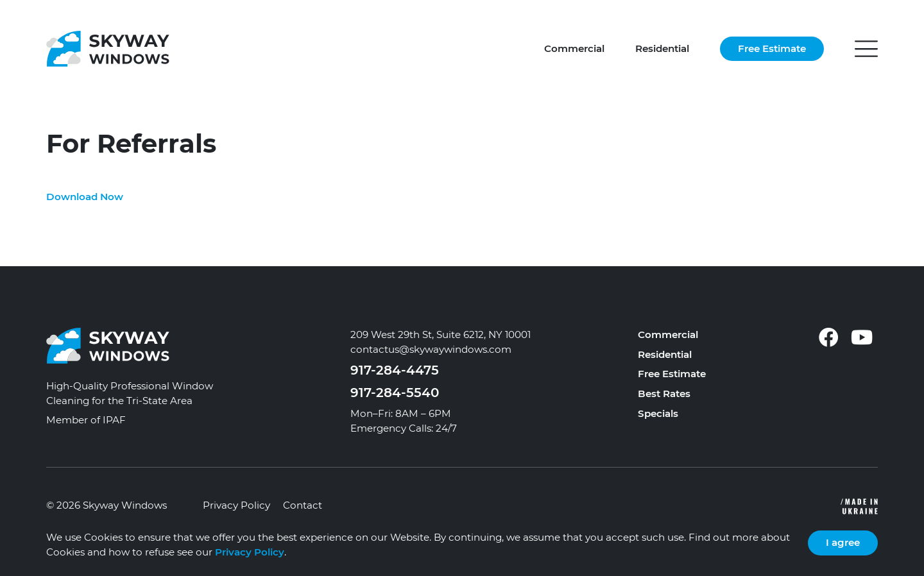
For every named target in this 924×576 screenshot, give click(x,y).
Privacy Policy (236, 505)
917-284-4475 (395, 370)
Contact (303, 505)
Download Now (85, 197)
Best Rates (664, 394)
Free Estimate (772, 48)
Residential (662, 48)
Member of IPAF (86, 420)
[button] (866, 49)
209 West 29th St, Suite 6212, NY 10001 (441, 335)
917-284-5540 (395, 393)
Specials (658, 413)
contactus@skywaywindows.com (431, 349)
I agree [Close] (843, 542)
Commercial (574, 48)
